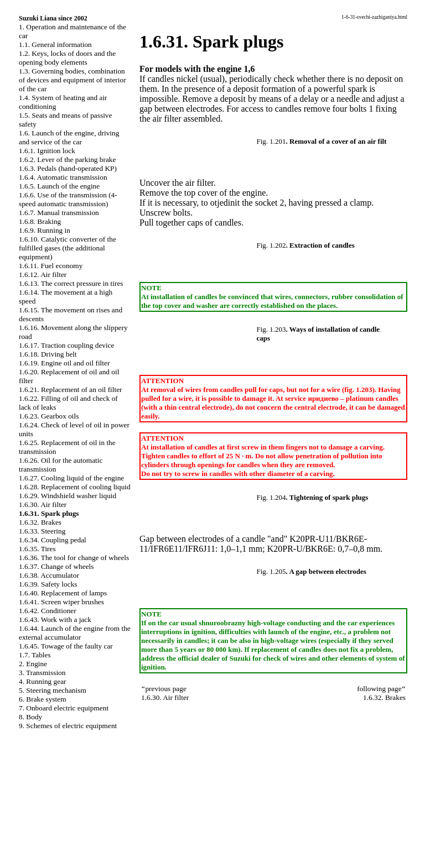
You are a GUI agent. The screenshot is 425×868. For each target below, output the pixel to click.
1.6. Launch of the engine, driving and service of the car (69, 137)
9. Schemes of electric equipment (68, 726)
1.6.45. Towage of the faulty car (66, 646)
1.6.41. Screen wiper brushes (61, 602)
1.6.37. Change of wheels (56, 566)
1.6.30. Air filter (43, 504)
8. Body (30, 717)
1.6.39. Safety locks (48, 584)
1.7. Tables (35, 655)
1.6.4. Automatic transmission (63, 177)
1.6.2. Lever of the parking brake (67, 160)
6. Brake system (43, 699)
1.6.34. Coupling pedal (53, 540)
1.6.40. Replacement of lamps (63, 593)
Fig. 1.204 (271, 497)
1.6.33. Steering (42, 531)
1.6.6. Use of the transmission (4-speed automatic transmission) (68, 199)
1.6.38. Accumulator (49, 575)
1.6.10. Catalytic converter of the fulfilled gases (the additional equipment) (68, 248)
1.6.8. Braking (40, 221)
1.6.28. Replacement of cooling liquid (75, 487)
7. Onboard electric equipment (64, 708)
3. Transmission (42, 673)
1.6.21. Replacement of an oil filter (71, 389)
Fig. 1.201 (271, 141)
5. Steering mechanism (53, 690)
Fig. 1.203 (271, 329)
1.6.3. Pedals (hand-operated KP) (68, 168)
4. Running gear (43, 681)
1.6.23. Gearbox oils (49, 416)
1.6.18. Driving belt (48, 354)
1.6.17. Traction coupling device (67, 345)
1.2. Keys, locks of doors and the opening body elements (67, 58)
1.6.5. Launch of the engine (59, 186)
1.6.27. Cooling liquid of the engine (71, 478)
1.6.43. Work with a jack (55, 619)
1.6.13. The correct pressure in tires (71, 283)
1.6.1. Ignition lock (47, 151)
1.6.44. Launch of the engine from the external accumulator (75, 633)
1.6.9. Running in (45, 230)
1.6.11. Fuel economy (51, 266)
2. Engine (33, 664)
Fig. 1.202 (271, 245)
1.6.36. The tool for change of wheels (74, 558)
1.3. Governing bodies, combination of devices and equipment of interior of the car (72, 80)
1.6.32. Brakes (40, 522)
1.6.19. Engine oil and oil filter (64, 363)
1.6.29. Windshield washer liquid (68, 496)
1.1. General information (55, 45)
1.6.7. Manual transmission (59, 213)
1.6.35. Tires (37, 549)
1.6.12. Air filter (43, 274)
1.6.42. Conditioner (48, 611)
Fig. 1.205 (271, 571)
